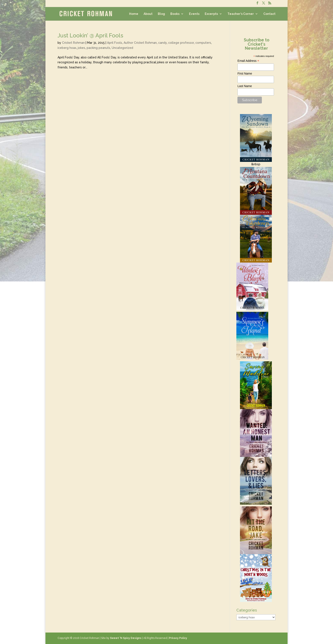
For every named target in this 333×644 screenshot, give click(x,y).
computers (203, 43)
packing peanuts (98, 48)
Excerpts (211, 14)
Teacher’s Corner (241, 14)
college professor (181, 43)
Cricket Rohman (73, 43)
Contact (269, 14)
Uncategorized (122, 48)
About (148, 14)
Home (134, 14)
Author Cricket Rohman (140, 43)
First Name (245, 73)
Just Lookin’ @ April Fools (90, 35)
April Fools (115, 43)
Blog (161, 14)
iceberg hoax (67, 48)
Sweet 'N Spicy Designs (126, 638)
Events (194, 14)
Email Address (248, 61)
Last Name (245, 86)
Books (175, 14)
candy (162, 43)
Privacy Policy (178, 638)
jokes (81, 48)
